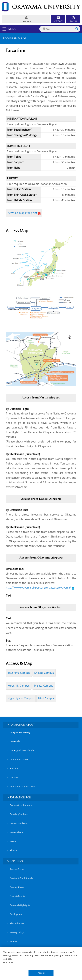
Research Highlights (20, 905)
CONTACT (58, 21)
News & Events (17, 896)
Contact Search (18, 869)
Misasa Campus (43, 686)
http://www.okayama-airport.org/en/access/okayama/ (40, 588)
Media (13, 841)
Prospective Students (21, 805)
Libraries (14, 777)
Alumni (13, 850)
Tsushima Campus (19, 673)
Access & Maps (18, 887)
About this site (17, 923)
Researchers (16, 832)
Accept (41, 973)
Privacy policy (17, 932)
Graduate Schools (19, 759)
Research (15, 741)
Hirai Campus (46, 698)
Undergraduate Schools (22, 750)
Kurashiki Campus (19, 686)
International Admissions (23, 786)
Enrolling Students (19, 814)
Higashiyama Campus (21, 698)
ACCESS (73, 21)
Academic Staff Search (21, 878)
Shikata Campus (44, 673)
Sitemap (14, 941)
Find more (8, 962)
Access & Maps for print (24, 213)
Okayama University (20, 732)
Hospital (14, 768)
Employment (16, 914)
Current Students (19, 823)
